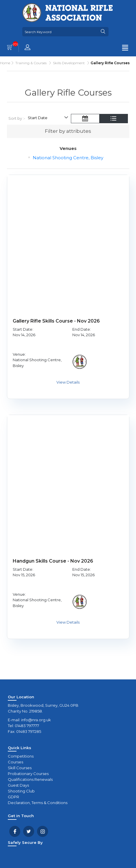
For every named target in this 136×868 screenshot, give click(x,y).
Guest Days (18, 785)
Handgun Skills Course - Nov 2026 (53, 561)
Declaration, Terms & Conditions (38, 803)
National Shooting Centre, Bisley (68, 158)
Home (5, 63)
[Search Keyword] (60, 32)
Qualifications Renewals (30, 779)
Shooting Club (21, 791)
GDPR (13, 797)
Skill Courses (20, 768)
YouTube (43, 831)
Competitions (21, 756)
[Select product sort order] (48, 119)
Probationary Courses (28, 774)
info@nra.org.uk (36, 720)
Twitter (29, 831)
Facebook (15, 831)
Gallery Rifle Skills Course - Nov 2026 (56, 321)
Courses (15, 762)
